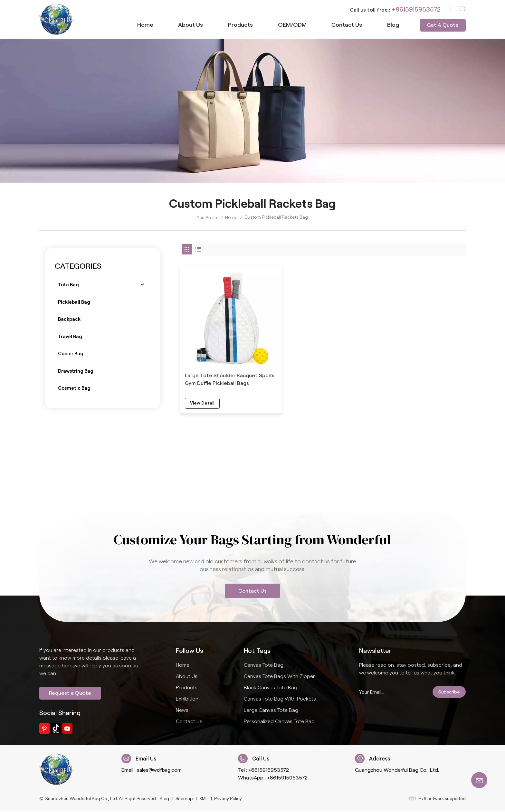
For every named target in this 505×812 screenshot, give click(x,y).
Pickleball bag (74, 302)
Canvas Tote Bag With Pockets (280, 699)
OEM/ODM (292, 25)
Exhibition (187, 699)
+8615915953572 (416, 9)
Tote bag (68, 285)
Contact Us (252, 591)
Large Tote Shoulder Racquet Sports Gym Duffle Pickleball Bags (226, 368)
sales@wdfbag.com (160, 771)
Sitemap (184, 799)
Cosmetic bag (74, 389)
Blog (393, 25)
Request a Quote (70, 694)
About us (191, 25)
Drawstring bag (76, 372)
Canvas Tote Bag (264, 665)
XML (204, 799)
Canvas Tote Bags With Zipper (279, 677)
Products (240, 25)
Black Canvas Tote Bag (271, 688)
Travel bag (70, 337)
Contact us (347, 25)
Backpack (69, 320)
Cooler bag (71, 355)
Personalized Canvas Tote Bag (279, 722)
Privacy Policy (228, 799)
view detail (203, 393)
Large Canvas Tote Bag (271, 710)
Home (145, 25)
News (182, 710)
